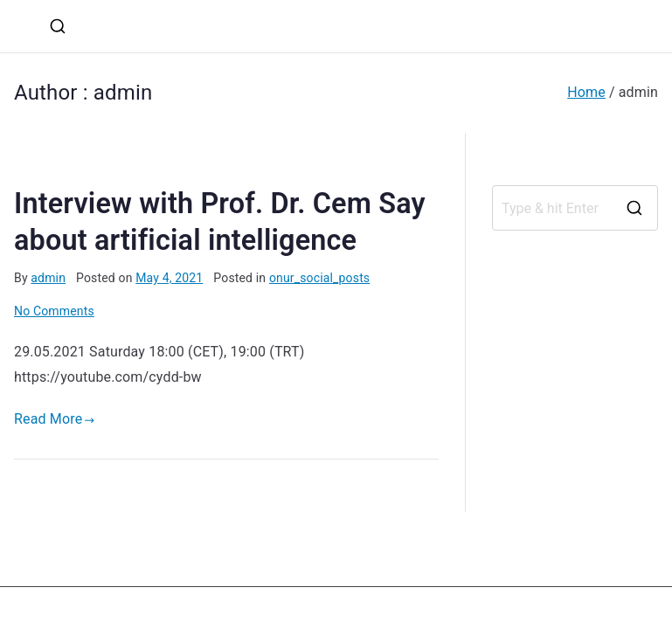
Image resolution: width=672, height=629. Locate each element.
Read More (55, 419)
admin (48, 278)
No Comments (54, 311)
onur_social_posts (319, 278)
